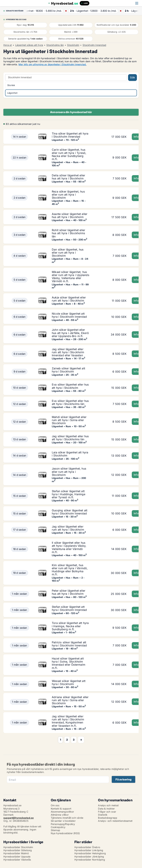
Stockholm (73, 45)
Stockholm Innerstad (94, 45)
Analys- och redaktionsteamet (115, 821)
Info (136, 137)
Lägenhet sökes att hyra (29, 45)
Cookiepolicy (58, 827)
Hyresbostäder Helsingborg (90, 853)
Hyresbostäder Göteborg (18, 850)
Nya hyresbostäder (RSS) (65, 833)
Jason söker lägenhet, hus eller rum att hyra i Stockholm (69, 472)
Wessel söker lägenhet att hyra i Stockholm (69, 682)
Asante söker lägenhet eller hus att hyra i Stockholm (70, 215)
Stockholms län (55, 45)
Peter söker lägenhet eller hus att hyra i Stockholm (69, 592)
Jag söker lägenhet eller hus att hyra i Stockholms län (70, 438)
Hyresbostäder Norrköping (90, 860)
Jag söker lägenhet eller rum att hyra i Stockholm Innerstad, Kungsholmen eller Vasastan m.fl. (68, 721)
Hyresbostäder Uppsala (17, 857)
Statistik (103, 815)
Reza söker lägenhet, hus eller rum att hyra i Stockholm (68, 195)
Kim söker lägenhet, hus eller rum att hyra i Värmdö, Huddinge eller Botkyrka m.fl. (70, 570)
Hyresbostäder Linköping (89, 850)
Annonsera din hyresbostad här (71, 112)
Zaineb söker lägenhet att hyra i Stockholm (68, 370)
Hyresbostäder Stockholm (18, 847)
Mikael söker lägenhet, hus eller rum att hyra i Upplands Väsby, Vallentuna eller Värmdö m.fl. (70, 277)
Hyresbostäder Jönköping (89, 857)
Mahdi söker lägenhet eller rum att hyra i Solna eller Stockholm (69, 420)
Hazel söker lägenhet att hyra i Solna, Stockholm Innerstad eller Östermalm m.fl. (69, 663)
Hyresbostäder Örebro (87, 847)
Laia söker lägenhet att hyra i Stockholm (70, 454)
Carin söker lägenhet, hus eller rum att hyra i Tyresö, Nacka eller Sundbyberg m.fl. (69, 154)
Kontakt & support (61, 809)
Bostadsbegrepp (108, 818)
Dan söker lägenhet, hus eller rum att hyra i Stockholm (68, 253)
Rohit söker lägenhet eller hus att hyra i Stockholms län (68, 233)
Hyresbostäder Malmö (16, 853)
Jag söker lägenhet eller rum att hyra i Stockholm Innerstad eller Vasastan (68, 352)
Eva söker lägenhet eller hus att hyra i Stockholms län (70, 402)
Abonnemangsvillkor (62, 812)
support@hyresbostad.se (19, 818)
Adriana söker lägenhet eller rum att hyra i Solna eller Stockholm (70, 700)
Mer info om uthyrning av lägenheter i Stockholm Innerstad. (53, 64)
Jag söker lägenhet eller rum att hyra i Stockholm (68, 528)
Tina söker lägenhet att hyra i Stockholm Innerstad (70, 135)
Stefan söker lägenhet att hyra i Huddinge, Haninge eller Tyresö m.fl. (69, 494)
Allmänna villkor (60, 815)
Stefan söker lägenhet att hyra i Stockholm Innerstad (69, 608)
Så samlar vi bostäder (63, 821)
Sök (132, 77)
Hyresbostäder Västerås (17, 860)
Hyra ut (8, 45)
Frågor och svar (107, 812)
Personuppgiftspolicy (63, 824)
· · (46, 11)
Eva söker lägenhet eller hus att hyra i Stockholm (70, 386)
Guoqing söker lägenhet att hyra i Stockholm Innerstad (70, 512)
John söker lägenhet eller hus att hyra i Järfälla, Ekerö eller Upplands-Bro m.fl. (70, 333)
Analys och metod (108, 805)
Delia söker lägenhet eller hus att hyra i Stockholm (68, 177)
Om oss (55, 805)
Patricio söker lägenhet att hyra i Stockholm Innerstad (69, 644)
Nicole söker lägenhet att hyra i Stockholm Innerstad (69, 315)
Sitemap (55, 830)
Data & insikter (106, 809)
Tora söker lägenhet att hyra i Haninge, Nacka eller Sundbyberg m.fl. (70, 626)
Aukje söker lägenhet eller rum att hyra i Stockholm (69, 299)
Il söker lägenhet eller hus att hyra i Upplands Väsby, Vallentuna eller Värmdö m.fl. (69, 547)
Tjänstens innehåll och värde (67, 818)
